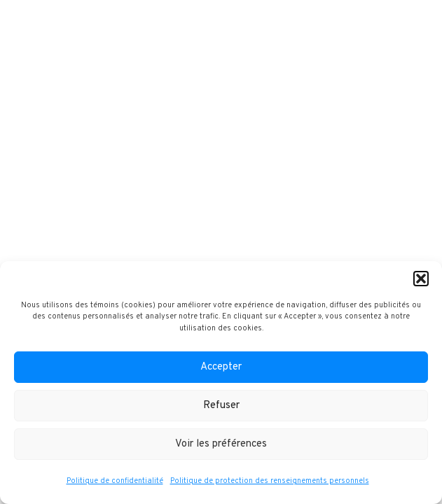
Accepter (221, 367)
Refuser (221, 406)
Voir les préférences (221, 444)
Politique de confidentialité (115, 481)
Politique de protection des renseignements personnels (270, 481)
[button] (421, 279)
